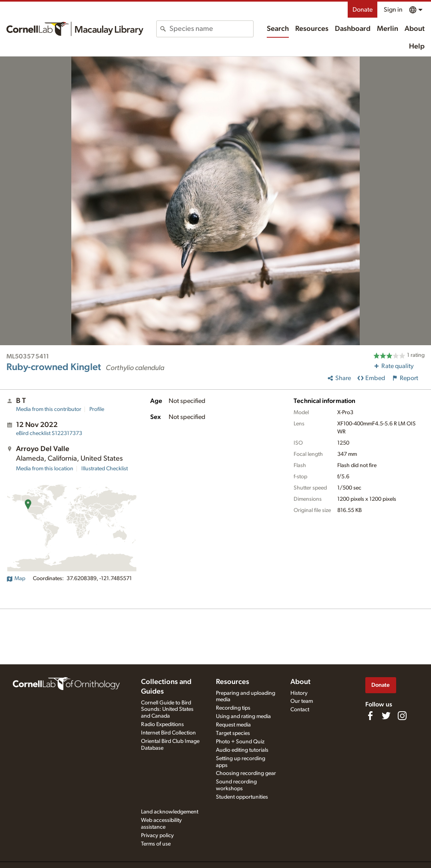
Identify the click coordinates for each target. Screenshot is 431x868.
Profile (97, 409)
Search (278, 29)
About (415, 29)
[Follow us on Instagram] (402, 716)
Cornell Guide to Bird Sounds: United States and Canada (167, 710)
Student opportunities (242, 797)
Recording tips (233, 708)
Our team (302, 701)
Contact (300, 710)
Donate (363, 10)
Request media (233, 725)
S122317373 (49, 433)
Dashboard (353, 29)
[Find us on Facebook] (370, 716)
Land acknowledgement (170, 812)
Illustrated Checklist (105, 469)
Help (417, 47)
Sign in (393, 10)
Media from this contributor (49, 409)
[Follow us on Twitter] (386, 716)
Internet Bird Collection (168, 733)
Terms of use (156, 844)
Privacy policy (157, 836)
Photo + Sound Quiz (240, 742)
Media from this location (45, 469)
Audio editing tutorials (242, 750)
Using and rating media (243, 716)
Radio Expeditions (162, 724)
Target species (233, 733)
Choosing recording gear (246, 773)
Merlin (388, 29)
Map (16, 579)
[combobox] (211, 29)
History (299, 693)
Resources (312, 29)
